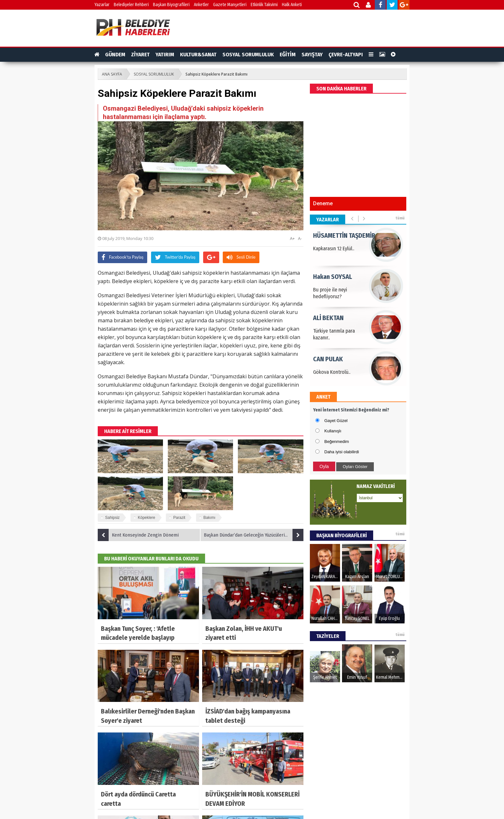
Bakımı (209, 518)
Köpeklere (147, 518)
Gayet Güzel (336, 421)
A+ (292, 238)
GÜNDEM (115, 55)
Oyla (324, 466)
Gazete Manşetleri (230, 5)
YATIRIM (165, 55)
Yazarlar (102, 5)
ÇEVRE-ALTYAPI (346, 55)
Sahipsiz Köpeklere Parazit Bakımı (216, 74)
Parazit (179, 518)
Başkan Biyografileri (171, 5)
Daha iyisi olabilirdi (342, 452)
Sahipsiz (112, 518)
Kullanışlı (333, 431)
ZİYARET (140, 55)
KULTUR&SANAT (198, 55)
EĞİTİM (288, 55)
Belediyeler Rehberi (131, 5)
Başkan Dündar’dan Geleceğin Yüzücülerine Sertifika (254, 535)
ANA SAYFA (112, 74)
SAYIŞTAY (312, 55)
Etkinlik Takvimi (264, 5)
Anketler (201, 5)
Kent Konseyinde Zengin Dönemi (138, 535)
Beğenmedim (337, 442)
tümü (400, 218)
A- (300, 238)
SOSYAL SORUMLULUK (248, 55)
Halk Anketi (292, 5)
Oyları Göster (355, 467)
